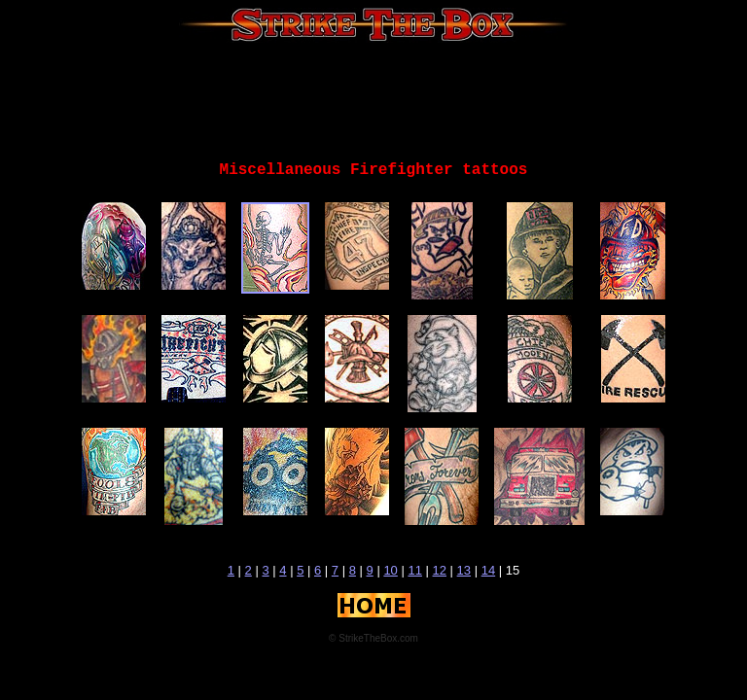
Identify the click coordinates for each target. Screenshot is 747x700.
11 (414, 570)
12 (440, 570)
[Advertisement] (373, 102)
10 (390, 570)
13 (464, 570)
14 (488, 570)
